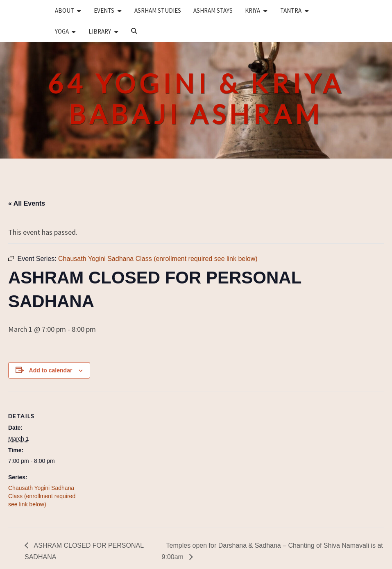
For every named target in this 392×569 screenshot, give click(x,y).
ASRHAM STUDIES (158, 10)
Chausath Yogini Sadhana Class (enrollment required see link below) (42, 496)
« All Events (27, 203)
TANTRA (291, 10)
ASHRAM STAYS (213, 10)
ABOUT (65, 10)
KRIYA (253, 10)
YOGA (62, 31)
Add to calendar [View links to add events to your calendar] (51, 370)
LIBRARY (100, 31)
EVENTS (104, 10)
